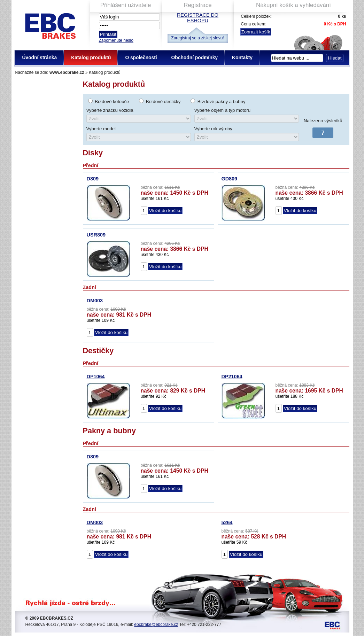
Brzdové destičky (163, 102)
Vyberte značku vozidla (110, 110)
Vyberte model (101, 129)
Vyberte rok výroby (213, 129)
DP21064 (232, 377)
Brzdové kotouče (112, 102)
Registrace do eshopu (198, 18)
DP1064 (96, 377)
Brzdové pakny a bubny (222, 102)
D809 (93, 179)
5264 (227, 522)
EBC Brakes (50, 25)
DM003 (95, 301)
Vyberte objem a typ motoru (223, 110)
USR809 (96, 235)
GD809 (230, 179)
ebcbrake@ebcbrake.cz (156, 625)
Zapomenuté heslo (116, 40)
